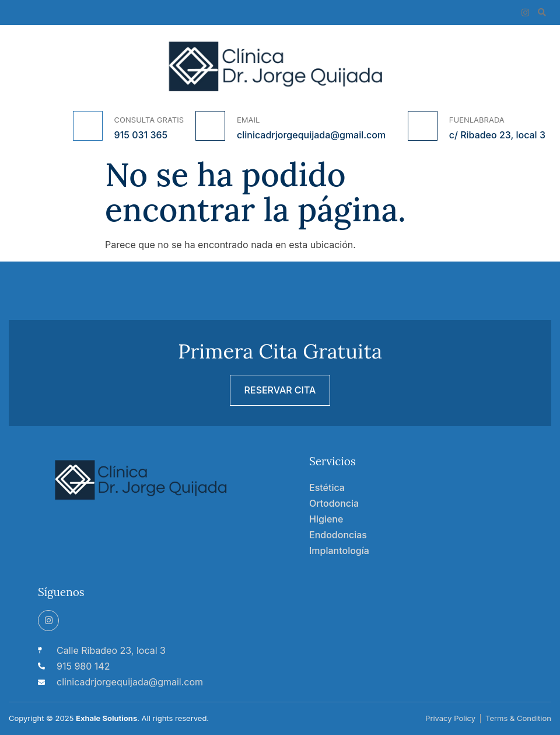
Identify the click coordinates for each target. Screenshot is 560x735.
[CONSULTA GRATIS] (88, 126)
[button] (542, 13)
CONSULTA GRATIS (149, 120)
